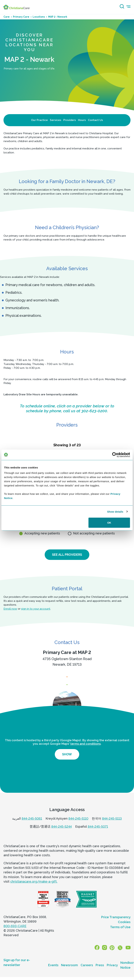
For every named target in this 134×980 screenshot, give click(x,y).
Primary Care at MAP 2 (67, 653)
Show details (115, 511)
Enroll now (10, 609)
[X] (121, 955)
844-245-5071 (98, 835)
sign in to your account (36, 609)
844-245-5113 (112, 826)
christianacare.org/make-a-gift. (34, 890)
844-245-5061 (32, 826)
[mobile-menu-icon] (128, 7)
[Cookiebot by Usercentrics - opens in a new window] (115, 455)
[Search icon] (121, 8)
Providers (70, 120)
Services (56, 120)
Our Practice (39, 120)
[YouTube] (129, 955)
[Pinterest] (114, 955)
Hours (82, 120)
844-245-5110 (78, 826)
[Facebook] (101, 955)
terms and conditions (85, 752)
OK (109, 523)
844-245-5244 (62, 835)
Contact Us (95, 120)
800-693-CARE (15, 934)
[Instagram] (107, 955)
